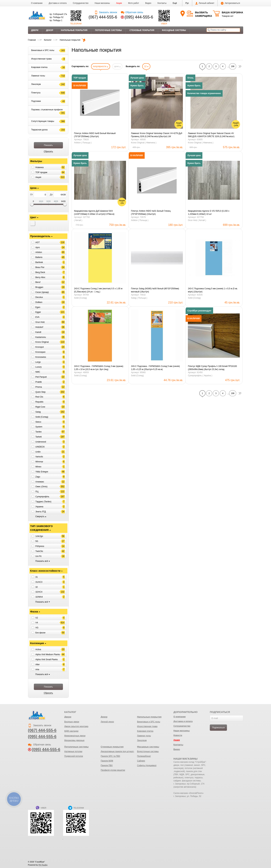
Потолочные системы (108, 30)
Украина (39, 507)
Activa (38, 649)
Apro (38, 247)
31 (37, 577)
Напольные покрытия (74, 30)
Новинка (39, 167)
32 (37, 587)
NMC (38, 372)
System (39, 427)
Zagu (38, 477)
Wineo (38, 467)
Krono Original (42, 342)
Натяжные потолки (73, 751)
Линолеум (142, 740)
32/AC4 (39, 592)
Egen (38, 307)
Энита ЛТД (41, 511)
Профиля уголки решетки (113, 770)
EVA (37, 317)
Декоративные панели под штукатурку (119, 751)
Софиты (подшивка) (147, 765)
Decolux (39, 297)
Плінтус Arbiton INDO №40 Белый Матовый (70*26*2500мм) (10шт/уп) (95, 135)
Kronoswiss (41, 357)
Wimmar (39, 462)
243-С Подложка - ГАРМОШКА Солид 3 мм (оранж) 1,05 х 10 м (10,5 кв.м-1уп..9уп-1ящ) (99, 368)
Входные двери (72, 722)
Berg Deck (40, 272)
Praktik (39, 382)
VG (37, 628)
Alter (38, 664)
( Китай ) (78, 220)
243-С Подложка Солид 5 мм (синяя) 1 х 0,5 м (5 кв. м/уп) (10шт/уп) (213, 290)
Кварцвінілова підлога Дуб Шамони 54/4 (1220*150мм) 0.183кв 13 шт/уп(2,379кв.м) (94, 213)
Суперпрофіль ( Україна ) (200, 376)
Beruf (38, 282)
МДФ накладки (71, 731)
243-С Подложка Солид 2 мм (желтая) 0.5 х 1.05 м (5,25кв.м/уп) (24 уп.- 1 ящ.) (98, 290)
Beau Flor (40, 267)
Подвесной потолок (74, 756)
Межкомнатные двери (75, 736)
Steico (38, 422)
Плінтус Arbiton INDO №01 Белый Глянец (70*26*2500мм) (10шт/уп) (151, 213)
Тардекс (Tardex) (43, 502)
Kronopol (40, 347)
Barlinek (39, 262)
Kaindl (38, 332)
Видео (148, 3)
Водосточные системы (148, 751)
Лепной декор (107, 722)
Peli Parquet (41, 377)
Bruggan (39, 287)
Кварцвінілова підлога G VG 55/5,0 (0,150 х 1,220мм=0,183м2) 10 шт (209, 213)
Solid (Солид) (42, 417)
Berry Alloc (40, 277)
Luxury (39, 367)
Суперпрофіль (42, 497)
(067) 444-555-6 (103, 17)
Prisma (39, 387)
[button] (175, 3)
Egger (38, 312)
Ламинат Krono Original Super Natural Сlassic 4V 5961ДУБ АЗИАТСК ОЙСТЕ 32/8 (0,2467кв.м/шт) (211, 135)
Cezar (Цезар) (42, 292)
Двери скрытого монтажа (76, 726)
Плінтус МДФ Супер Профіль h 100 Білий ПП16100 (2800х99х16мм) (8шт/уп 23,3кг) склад (212, 368)
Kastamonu (41, 337)
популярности (101, 66)
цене (117, 66)
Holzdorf (39, 327)
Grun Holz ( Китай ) (197, 220)
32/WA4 (39, 597)
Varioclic (39, 457)
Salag (38, 412)
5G (37, 541)
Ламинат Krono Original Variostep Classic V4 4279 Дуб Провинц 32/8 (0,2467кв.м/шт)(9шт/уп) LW (157, 135)
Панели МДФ (107, 761)
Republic (39, 402)
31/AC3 (39, 582)
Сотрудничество (81, 3)
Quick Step (41, 392)
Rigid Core (40, 407)
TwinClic (39, 551)
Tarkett (39, 437)
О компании (37, 3)
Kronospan (40, 352)
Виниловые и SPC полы (149, 722)
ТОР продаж (41, 172)
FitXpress (40, 546)
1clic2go (39, 536)
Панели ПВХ (107, 765)
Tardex (39, 432)
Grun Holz (40, 322)
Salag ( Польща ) (139, 298)
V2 (37, 618)
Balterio (39, 257)
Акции (119, 3)
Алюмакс (40, 482)
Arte (37, 670)
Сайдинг (141, 761)
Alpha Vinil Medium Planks (48, 654)
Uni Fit (38, 556)
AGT (38, 242)
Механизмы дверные (74, 740)
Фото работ (134, 3)
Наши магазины (102, 3)
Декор (50, 30)
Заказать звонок (106, 12)
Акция (38, 177)
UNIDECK (40, 447)
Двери (35, 30)
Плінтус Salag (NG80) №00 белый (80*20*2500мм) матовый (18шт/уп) (155, 290)
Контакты (162, 3)
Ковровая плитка (145, 731)
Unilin (38, 452)
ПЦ (37, 492)
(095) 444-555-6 (139, 17)
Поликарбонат (144, 756)
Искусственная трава (147, 726)
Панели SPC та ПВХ (110, 756)
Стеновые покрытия (142, 30)
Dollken (39, 302)
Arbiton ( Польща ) (83, 143)
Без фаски (40, 633)
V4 (37, 623)
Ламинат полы (144, 736)
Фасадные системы (174, 30)
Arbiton (39, 252)
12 (146, 66)
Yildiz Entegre (42, 472)
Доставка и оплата (58, 3)
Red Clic (39, 397)
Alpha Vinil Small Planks (47, 659)
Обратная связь (132, 12)
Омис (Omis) (41, 487)
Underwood (41, 442)
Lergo (38, 362)
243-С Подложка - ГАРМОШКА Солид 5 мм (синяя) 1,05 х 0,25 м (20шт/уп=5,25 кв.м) (155, 368)
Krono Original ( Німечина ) (144, 143)
